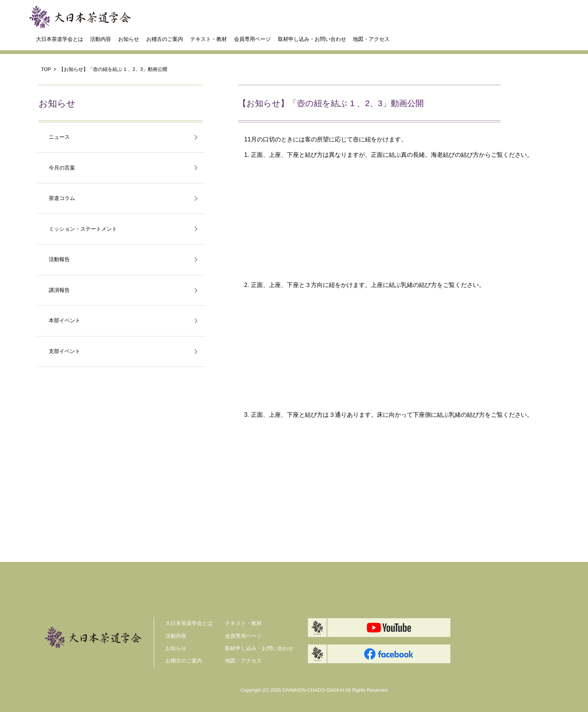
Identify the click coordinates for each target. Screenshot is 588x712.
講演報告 (59, 290)
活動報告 (59, 259)
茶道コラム (62, 198)
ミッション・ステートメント (83, 229)
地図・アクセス (371, 39)
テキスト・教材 (208, 39)
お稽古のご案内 (165, 39)
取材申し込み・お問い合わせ (312, 39)
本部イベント (64, 321)
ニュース (59, 137)
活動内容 (100, 39)
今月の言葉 (62, 168)
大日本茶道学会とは (60, 39)
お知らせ (129, 39)
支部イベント (64, 351)
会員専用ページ (252, 39)
